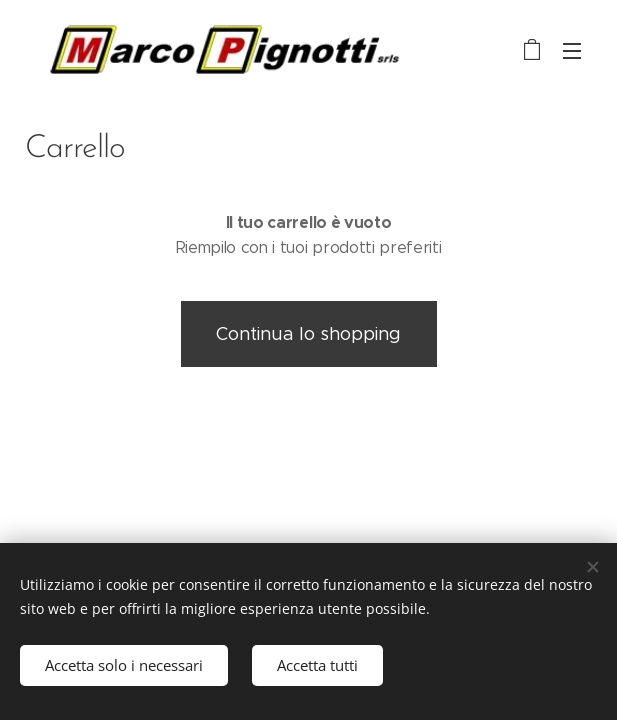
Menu (572, 51)
